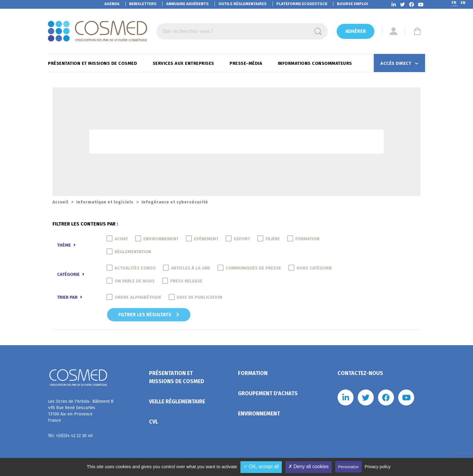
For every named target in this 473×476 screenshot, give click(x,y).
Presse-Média (247, 63)
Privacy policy (378, 467)
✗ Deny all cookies (309, 467)
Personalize (348, 467)
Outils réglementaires (243, 4)
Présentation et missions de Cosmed (93, 63)
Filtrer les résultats (149, 315)
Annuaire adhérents (187, 4)
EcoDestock (302, 4)
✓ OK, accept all (261, 467)
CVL (154, 422)
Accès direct (397, 63)
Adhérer (356, 31)
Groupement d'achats (268, 393)
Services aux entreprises (184, 63)
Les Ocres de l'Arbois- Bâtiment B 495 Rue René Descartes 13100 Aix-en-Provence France (81, 411)
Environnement (259, 414)
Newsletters (143, 4)
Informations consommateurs (316, 63)
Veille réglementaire (177, 402)
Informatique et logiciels (105, 202)
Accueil (60, 202)
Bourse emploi (352, 4)
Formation (253, 373)
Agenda (112, 4)
